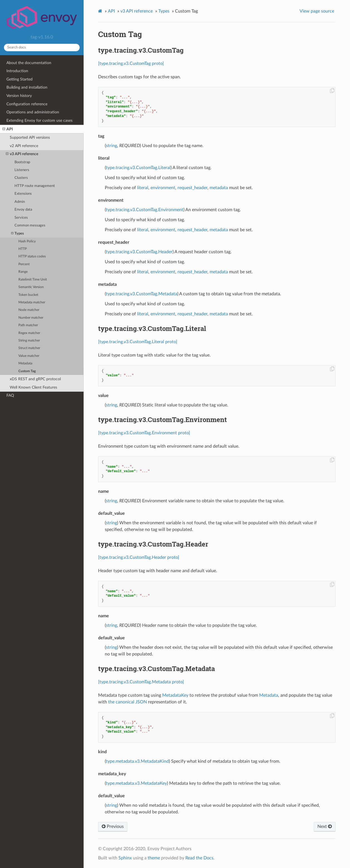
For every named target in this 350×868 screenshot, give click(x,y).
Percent (24, 264)
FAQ (10, 395)
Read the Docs (199, 858)
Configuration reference (27, 104)
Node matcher (29, 310)
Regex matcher (29, 333)
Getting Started (20, 79)
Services (21, 218)
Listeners (22, 170)
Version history (19, 96)
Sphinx (125, 858)
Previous (113, 826)
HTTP (23, 249)
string (111, 146)
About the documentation (29, 63)
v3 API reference (22, 154)
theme (154, 858)
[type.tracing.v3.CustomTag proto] (131, 64)
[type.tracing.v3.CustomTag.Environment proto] (144, 433)
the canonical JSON (127, 702)
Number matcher (31, 318)
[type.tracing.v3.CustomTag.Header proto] (139, 557)
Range (23, 272)
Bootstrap (22, 162)
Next (325, 826)
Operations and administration (33, 112)
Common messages (30, 225)
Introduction (17, 71)
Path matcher (28, 325)
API (8, 129)
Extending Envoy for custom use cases (39, 120)
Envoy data (23, 210)
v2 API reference (24, 146)
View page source (317, 11)
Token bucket (28, 295)
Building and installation (27, 87)
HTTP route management (35, 186)
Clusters (21, 178)
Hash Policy (27, 241)
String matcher (29, 341)
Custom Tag (27, 371)
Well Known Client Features (33, 387)
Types (18, 234)
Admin (20, 202)
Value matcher (29, 356)
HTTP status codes (32, 256)
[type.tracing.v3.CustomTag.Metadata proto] (141, 682)
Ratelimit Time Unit (33, 280)
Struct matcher (29, 348)
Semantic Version (31, 287)
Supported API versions (30, 137)
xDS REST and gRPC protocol (35, 379)
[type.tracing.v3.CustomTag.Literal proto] (138, 342)
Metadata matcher (32, 302)
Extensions (23, 194)
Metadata (25, 363)
